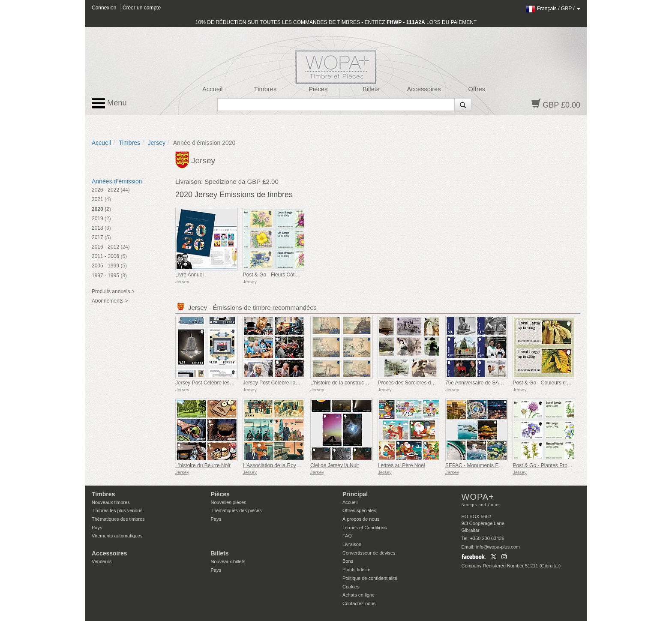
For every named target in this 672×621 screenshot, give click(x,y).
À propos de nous (361, 519)
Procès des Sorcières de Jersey (414, 383)
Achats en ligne (358, 595)
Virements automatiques (117, 536)
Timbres (265, 89)
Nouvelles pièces (229, 502)
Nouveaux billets (228, 561)
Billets (371, 89)
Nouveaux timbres (111, 502)
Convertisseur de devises (369, 553)
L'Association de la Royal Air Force (282, 465)
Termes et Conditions (364, 528)
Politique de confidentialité (370, 578)
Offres (477, 89)
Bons (348, 561)
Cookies (351, 587)
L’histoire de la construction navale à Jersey (360, 383)
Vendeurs (102, 561)
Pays (97, 528)
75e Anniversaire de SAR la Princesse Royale (497, 383)
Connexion (104, 8)
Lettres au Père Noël (401, 465)
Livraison (352, 544)
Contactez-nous (359, 603)
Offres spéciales (359, 510)
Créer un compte (142, 8)
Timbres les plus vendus (117, 510)
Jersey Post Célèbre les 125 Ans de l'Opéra (225, 383)
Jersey (157, 143)
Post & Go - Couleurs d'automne (549, 383)
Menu (109, 103)
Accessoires (424, 89)
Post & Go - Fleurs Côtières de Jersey (286, 275)
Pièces (318, 89)
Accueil (212, 89)
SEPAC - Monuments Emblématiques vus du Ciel (501, 465)
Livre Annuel (189, 275)
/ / (553, 9)
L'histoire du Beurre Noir (203, 465)
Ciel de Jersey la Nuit (334, 465)
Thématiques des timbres (118, 519)
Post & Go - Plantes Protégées (547, 465)
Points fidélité (356, 570)
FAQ (347, 536)
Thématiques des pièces (236, 510)
